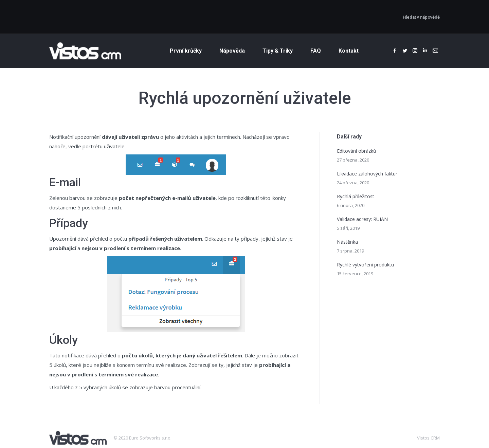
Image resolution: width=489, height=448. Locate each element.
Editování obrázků (357, 151)
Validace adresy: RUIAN (362, 219)
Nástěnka (347, 242)
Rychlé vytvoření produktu (365, 265)
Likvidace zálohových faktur (367, 174)
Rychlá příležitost (356, 196)
